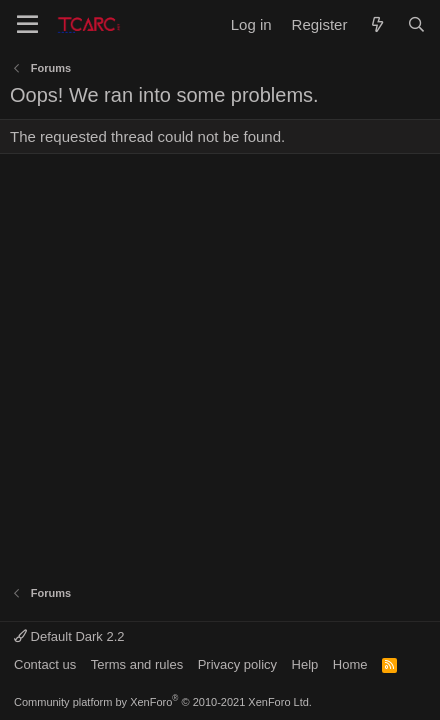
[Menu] (27, 25)
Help (305, 664)
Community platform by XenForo (163, 702)
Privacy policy (237, 664)
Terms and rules (137, 664)
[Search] (416, 24)
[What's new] (376, 24)
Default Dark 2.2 (69, 636)
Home (350, 664)
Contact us (45, 664)
